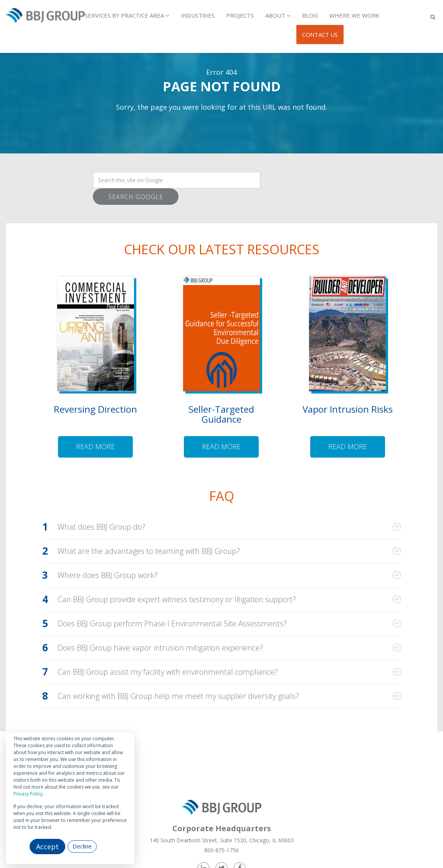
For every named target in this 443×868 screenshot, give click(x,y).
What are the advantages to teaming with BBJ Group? (149, 551)
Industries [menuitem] (198, 15)
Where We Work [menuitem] (355, 15)
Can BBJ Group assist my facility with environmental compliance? (168, 672)
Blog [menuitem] (310, 15)
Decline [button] (82, 846)
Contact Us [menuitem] (320, 35)
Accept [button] (47, 847)
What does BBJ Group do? (102, 527)
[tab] (221, 527)
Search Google (136, 197)
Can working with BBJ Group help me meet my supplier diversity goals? (178, 696)
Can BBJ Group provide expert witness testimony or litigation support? (177, 600)
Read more (95, 446)
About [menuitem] (275, 15)
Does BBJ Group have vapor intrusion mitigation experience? (160, 648)
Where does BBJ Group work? (108, 575)
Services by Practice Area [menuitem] (124, 15)
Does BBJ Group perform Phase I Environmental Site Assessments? (172, 624)
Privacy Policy (28, 794)
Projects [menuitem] (240, 15)
